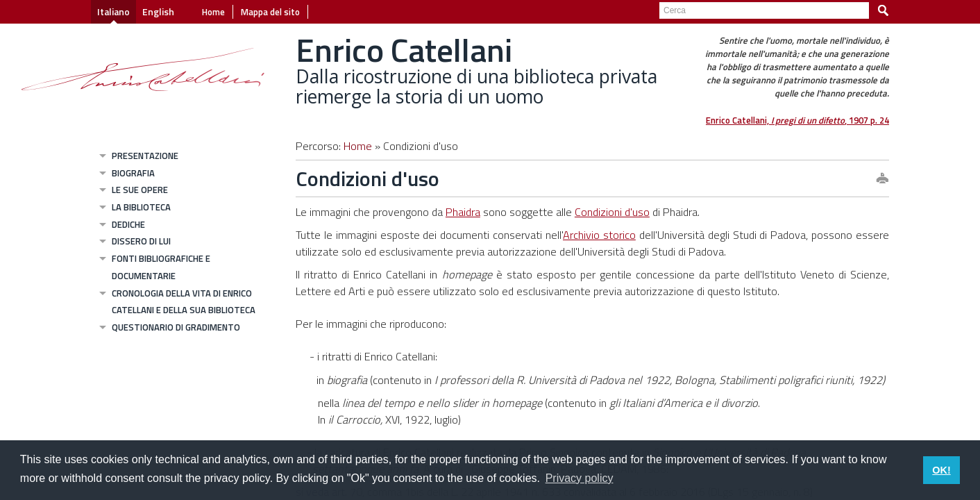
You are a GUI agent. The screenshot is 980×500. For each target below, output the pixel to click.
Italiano (113, 11)
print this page (882, 179)
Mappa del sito (270, 12)
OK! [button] (941, 470)
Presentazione (145, 156)
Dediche (128, 224)
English (158, 11)
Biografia (133, 173)
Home (213, 12)
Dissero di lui (141, 241)
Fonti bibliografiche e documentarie (161, 267)
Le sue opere (140, 190)
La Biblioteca (141, 207)
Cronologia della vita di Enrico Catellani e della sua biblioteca (184, 302)
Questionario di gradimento (176, 327)
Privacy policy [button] (580, 478)
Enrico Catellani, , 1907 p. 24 (797, 120)
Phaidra (463, 212)
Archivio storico (599, 235)
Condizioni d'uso (612, 212)
